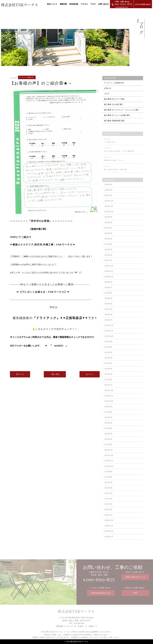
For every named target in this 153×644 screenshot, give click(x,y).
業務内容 (63, 4)
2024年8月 (108, 287)
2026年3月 (108, 201)
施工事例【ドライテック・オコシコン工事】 (122, 115)
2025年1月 (108, 266)
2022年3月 (108, 444)
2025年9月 (108, 222)
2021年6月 (108, 493)
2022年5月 (108, 433)
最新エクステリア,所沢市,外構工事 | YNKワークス (43, 247)
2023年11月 (109, 336)
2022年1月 (108, 455)
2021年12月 (109, 461)
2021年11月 (109, 466)
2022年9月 (108, 412)
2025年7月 (108, 233)
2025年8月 (108, 228)
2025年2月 (108, 260)
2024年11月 (109, 276)
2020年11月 (109, 531)
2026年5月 (108, 190)
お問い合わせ (103, 4)
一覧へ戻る (55, 377)
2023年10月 (109, 341)
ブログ (93, 4)
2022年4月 (108, 439)
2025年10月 (109, 217)
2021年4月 (108, 504)
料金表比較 (74, 4)
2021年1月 (108, 520)
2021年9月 (108, 477)
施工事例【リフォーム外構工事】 (117, 120)
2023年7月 (108, 358)
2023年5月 (108, 368)
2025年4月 (108, 249)
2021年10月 (109, 471)
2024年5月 (108, 303)
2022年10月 (109, 406)
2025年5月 (108, 244)
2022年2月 (108, 450)
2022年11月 (109, 401)
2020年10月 (109, 536)
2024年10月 (109, 282)
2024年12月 (109, 271)
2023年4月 (108, 374)
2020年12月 (109, 526)
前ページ (20, 377)
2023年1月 (108, 390)
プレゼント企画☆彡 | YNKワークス (43, 295)
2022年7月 (108, 423)
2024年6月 (108, 298)
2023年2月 (108, 385)
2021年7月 (108, 488)
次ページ (90, 377)
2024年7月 (108, 293)
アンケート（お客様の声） (115, 88)
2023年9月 (108, 347)
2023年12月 (109, 331)
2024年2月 (108, 320)
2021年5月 (108, 498)
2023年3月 (108, 379)
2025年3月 (108, 255)
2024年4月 (108, 309)
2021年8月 (108, 482)
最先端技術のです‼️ (56, 321)
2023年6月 (108, 363)
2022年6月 (108, 428)
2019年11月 (109, 542)
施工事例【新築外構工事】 (115, 126)
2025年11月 (109, 211)
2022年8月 (108, 417)
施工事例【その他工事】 (114, 110)
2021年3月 (108, 509)
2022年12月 (109, 396)
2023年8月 (108, 352)
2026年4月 (108, 195)
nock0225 (59, 348)
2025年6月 (108, 238)
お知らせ (108, 93)
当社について (52, 4)
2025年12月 (109, 206)
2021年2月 (108, 515)
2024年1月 (108, 325)
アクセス (84, 4)
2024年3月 (108, 314)
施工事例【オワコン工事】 (115, 104)
